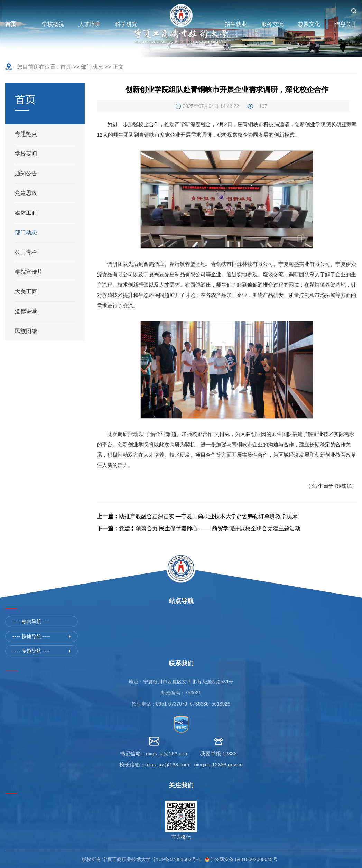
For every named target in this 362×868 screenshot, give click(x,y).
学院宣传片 (29, 272)
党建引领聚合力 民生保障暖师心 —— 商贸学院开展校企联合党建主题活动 (199, 528)
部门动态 (92, 67)
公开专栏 (26, 252)
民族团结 (26, 331)
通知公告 (26, 173)
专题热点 (26, 134)
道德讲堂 (26, 311)
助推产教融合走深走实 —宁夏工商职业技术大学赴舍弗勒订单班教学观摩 (197, 516)
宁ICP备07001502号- (175, 859)
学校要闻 (26, 154)
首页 (66, 67)
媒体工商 (26, 213)
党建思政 (26, 193)
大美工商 (26, 292)
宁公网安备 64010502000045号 (245, 859)
